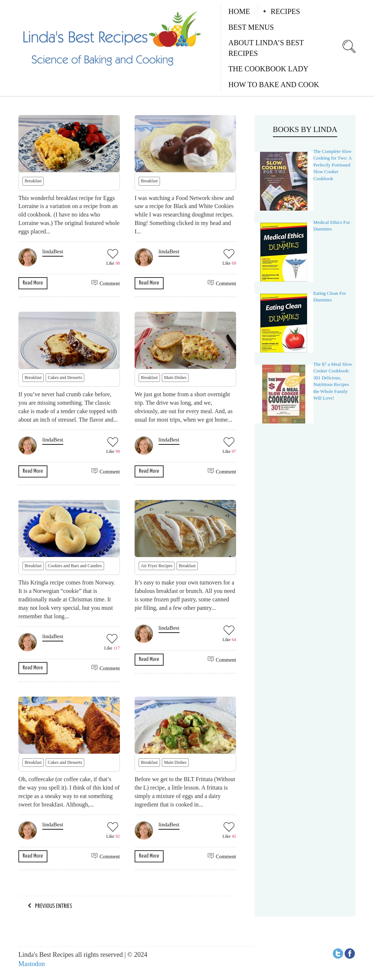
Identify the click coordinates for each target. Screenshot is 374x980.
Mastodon (32, 964)
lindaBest (53, 251)
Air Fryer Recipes (157, 566)
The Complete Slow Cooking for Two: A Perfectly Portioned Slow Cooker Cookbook (332, 165)
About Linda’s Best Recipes (266, 48)
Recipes (285, 11)
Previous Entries (54, 906)
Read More (33, 283)
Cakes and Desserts (65, 378)
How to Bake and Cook (274, 85)
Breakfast (33, 181)
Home (239, 11)
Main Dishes (175, 378)
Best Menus (251, 27)
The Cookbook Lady (268, 69)
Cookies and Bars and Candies (75, 566)
